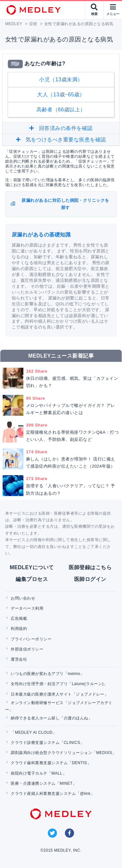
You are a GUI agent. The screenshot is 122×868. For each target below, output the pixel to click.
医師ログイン (90, 579)
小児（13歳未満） (61, 80)
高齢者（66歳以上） (61, 110)
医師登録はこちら (90, 567)
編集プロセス (32, 579)
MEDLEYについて (32, 567)
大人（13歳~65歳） (61, 95)
